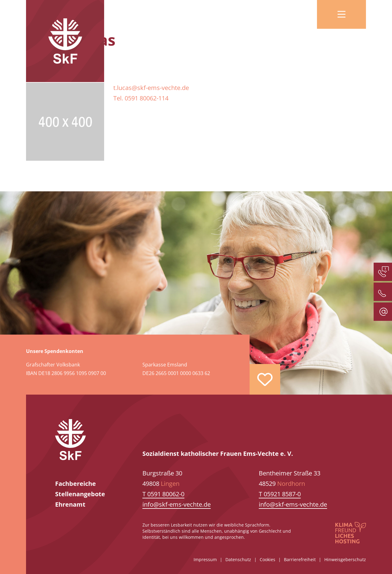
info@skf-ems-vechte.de (177, 504)
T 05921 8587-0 (280, 494)
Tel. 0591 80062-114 (141, 98)
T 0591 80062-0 (163, 494)
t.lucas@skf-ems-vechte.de (151, 88)
